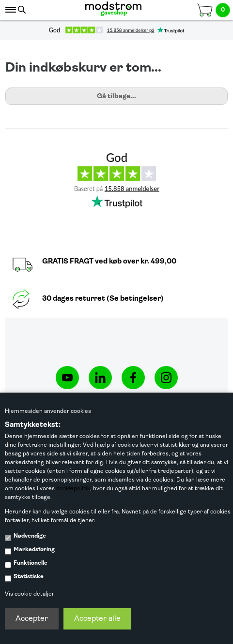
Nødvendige (30, 536)
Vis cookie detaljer (30, 594)
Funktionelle (31, 563)
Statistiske (29, 577)
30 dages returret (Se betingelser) (103, 299)
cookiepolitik (73, 489)
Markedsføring (34, 550)
